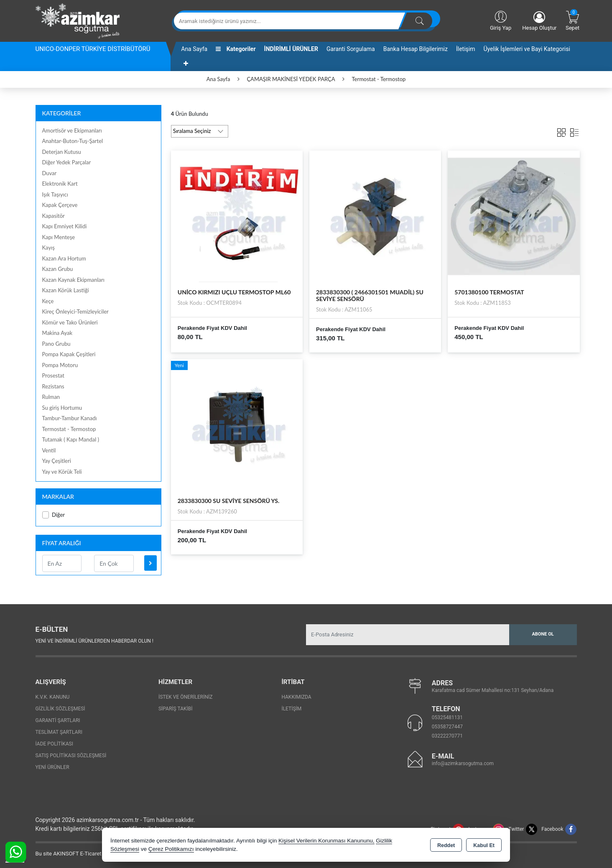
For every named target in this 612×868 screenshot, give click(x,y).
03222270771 (447, 736)
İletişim (466, 49)
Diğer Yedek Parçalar (67, 162)
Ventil (49, 450)
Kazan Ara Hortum (64, 258)
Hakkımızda (296, 697)
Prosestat (53, 375)
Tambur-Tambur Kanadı (70, 418)
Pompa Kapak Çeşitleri (69, 354)
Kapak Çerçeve (60, 205)
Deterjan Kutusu (62, 152)
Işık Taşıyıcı (55, 194)
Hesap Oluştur (539, 21)
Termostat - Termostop (69, 429)
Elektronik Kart (60, 184)
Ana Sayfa (194, 49)
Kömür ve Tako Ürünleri (70, 322)
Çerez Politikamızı (171, 849)
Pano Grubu (56, 344)
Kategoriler (236, 49)
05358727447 (447, 727)
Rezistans (53, 386)
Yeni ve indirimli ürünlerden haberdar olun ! (94, 641)
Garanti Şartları (58, 720)
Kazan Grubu (58, 269)
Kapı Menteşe (59, 237)
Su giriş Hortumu (62, 408)
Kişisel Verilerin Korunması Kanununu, (326, 841)
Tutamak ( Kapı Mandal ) (71, 439)
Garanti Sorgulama (351, 49)
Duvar (50, 173)
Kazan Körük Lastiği (66, 290)
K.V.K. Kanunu (53, 697)
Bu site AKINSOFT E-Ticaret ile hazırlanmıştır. (90, 854)
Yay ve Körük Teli (62, 472)
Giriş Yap (501, 20)
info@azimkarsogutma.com (463, 763)
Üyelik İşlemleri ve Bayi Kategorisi (527, 49)
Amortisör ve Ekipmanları (72, 130)
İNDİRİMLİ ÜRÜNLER (291, 49)
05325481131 (447, 717)
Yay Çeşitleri (57, 461)
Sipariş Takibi (176, 709)
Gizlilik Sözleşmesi (60, 709)
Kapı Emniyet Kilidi (65, 226)
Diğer (54, 515)
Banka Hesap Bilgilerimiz (416, 49)
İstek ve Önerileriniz (186, 697)
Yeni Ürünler (52, 767)
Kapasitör (54, 216)
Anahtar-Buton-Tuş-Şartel (73, 141)
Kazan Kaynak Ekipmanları (73, 280)
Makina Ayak (57, 333)
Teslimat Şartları (59, 732)
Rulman (51, 397)
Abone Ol (543, 634)
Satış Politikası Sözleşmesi (71, 756)
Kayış (48, 248)
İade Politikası (54, 744)
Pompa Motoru (60, 365)
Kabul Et (484, 845)
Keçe (48, 301)
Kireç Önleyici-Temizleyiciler (75, 311)
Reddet (446, 845)
